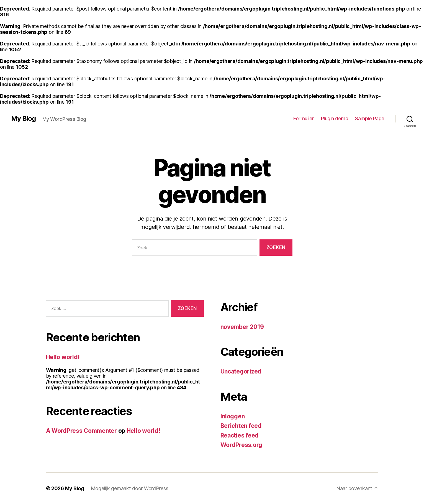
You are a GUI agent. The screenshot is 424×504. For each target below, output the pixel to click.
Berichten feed (241, 426)
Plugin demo (335, 118)
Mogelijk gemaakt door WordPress (130, 488)
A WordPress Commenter (81, 431)
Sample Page (370, 118)
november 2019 (242, 327)
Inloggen (233, 416)
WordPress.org (241, 445)
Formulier (304, 118)
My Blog (23, 119)
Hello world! (63, 357)
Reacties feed (240, 435)
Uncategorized (241, 371)
